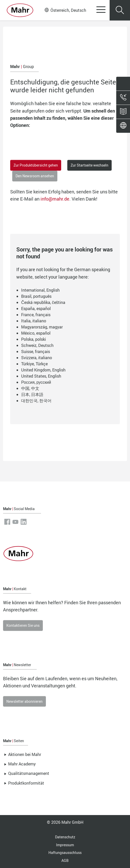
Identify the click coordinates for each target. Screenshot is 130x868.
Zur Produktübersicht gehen (36, 165)
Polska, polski (34, 339)
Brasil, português (36, 296)
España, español (36, 309)
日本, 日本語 (32, 394)
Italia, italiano (34, 321)
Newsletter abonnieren (24, 701)
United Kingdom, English (43, 370)
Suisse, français (36, 351)
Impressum (65, 845)
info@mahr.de (55, 199)
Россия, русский (36, 382)
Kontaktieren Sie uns (23, 625)
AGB (65, 860)
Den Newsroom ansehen (35, 176)
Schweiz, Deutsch (37, 345)
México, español (36, 333)
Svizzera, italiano (37, 358)
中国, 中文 (30, 388)
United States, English (41, 376)
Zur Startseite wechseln (89, 165)
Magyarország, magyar (42, 327)
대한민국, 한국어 (36, 401)
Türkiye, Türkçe (34, 364)
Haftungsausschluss (65, 853)
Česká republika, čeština (43, 302)
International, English (40, 290)
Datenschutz (65, 837)
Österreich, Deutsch (65, 10)
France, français (36, 315)
